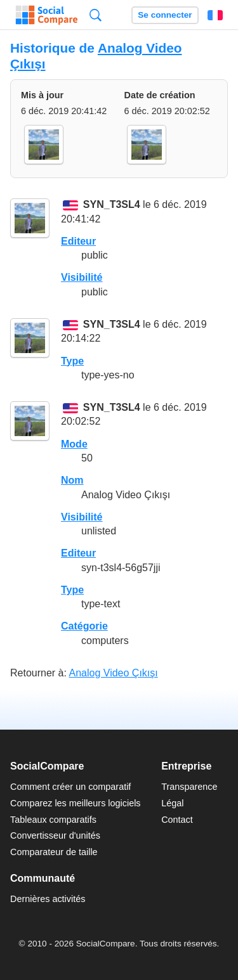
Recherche (96, 15)
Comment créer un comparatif (70, 787)
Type (72, 361)
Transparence (189, 787)
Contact (177, 820)
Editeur (78, 241)
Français (215, 15)
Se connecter (165, 15)
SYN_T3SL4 (112, 205)
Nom (72, 480)
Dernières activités (48, 899)
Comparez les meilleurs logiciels (76, 803)
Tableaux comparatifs (53, 820)
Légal (172, 803)
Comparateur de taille (54, 852)
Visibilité (82, 277)
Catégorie (84, 626)
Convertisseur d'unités (55, 835)
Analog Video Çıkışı (114, 673)
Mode (74, 444)
